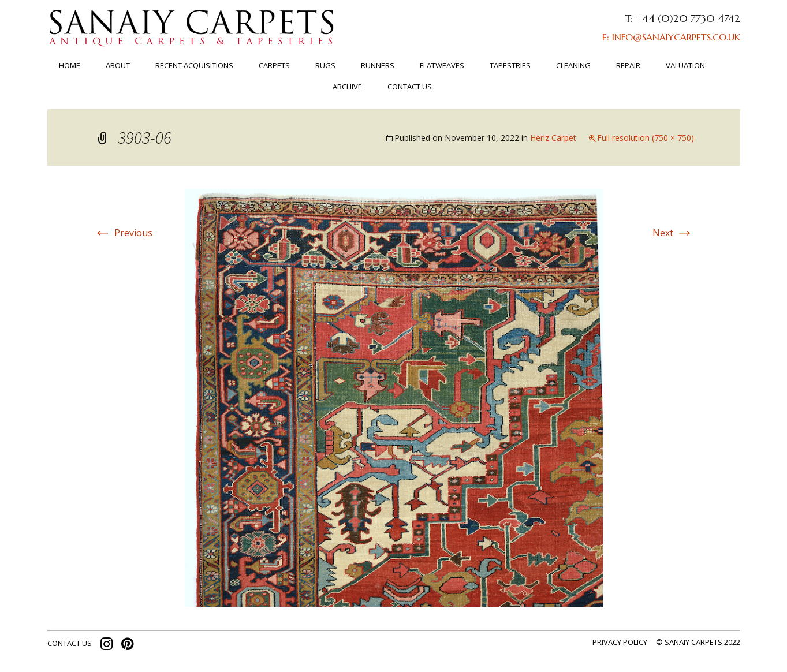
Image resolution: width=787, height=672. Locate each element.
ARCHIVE (347, 87)
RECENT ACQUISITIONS (194, 65)
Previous (123, 233)
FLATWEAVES (442, 65)
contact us (70, 643)
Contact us (410, 87)
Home (70, 65)
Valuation (685, 65)
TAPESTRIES (510, 65)
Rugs (325, 65)
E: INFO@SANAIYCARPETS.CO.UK (671, 37)
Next (673, 233)
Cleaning (573, 65)
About (118, 65)
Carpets (274, 65)
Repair (628, 65)
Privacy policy (620, 642)
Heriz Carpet (553, 138)
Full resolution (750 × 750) (646, 138)
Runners (378, 65)
